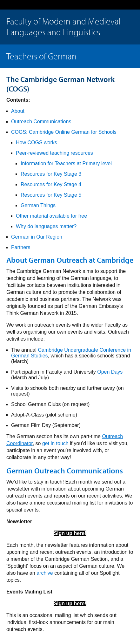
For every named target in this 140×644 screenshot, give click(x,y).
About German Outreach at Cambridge (70, 260)
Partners (21, 247)
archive (45, 573)
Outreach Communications (41, 122)
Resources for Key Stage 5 (51, 195)
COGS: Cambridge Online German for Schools (64, 132)
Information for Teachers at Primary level (66, 163)
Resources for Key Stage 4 (51, 184)
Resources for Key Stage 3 (51, 174)
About (18, 111)
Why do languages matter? (46, 226)
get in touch (55, 443)
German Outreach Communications (65, 471)
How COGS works (37, 142)
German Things (38, 205)
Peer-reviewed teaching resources (54, 153)
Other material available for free (51, 216)
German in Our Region (37, 237)
